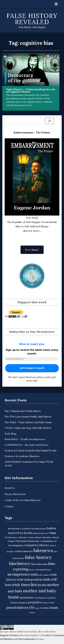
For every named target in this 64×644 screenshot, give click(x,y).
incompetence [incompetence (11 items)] (19, 574)
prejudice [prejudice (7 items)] (35, 602)
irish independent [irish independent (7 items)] (30, 579)
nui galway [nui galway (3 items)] (23, 603)
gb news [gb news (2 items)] (32, 570)
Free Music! (32, 250)
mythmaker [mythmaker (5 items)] (27, 598)
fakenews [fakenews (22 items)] (43, 551)
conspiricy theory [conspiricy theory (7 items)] (36, 545)
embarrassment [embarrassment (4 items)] (24, 551)
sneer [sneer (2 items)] (37, 608)
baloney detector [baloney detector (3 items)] (41, 533)
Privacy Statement (15, 494)
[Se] (50, 121)
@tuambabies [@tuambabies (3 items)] (14, 529)
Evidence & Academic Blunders (22, 456)
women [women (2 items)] (32, 613)
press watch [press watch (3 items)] (48, 603)
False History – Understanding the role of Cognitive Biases (31, 90)
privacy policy (44, 377)
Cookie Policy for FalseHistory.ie (23, 500)
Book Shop (11, 434)
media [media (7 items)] (42, 585)
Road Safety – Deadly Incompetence (25, 439)
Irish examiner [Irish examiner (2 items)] (44, 575)
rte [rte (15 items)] (32, 607)
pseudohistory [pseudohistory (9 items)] (17, 608)
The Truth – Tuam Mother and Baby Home (28, 422)
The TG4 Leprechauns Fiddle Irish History (28, 417)
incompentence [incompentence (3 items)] (44, 570)
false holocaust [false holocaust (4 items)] (39, 564)
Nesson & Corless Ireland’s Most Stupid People (31, 451)
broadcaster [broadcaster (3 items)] (11, 537)
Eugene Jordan (9, 635)
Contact (9, 506)
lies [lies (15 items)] (34, 585)
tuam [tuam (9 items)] (54, 608)
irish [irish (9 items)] (34, 574)
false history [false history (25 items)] (38, 557)
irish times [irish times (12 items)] (21, 585)
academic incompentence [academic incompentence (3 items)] (34, 529)
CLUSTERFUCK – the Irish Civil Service (27, 445)
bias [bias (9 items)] (53, 533)
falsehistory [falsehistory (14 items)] (19, 564)
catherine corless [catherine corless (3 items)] (26, 537)
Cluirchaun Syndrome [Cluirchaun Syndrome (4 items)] (27, 541)
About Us (10, 488)
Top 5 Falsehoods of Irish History (23, 411)
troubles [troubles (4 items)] (45, 608)
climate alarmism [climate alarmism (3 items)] (43, 537)
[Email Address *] (32, 359)
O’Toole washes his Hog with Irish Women (28, 428)
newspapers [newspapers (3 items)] (41, 598)
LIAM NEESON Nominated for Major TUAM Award (29, 464)
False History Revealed (32, 19)
